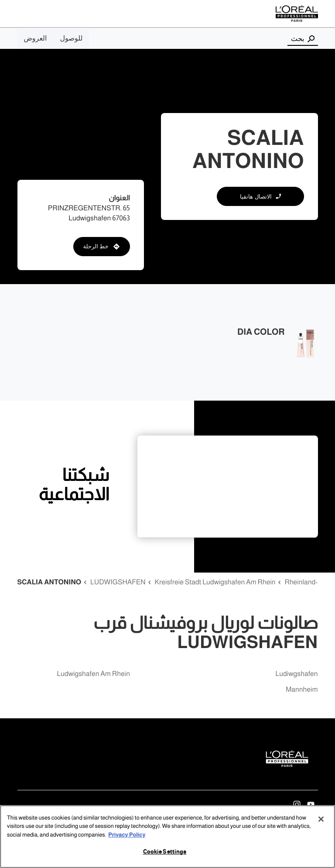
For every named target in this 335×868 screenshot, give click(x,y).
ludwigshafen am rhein (94, 674)
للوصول (71, 38)
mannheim (302, 690)
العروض (36, 38)
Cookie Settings (165, 852)
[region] (167, 837)
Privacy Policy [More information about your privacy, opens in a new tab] (127, 835)
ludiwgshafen (297, 674)
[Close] (321, 819)
